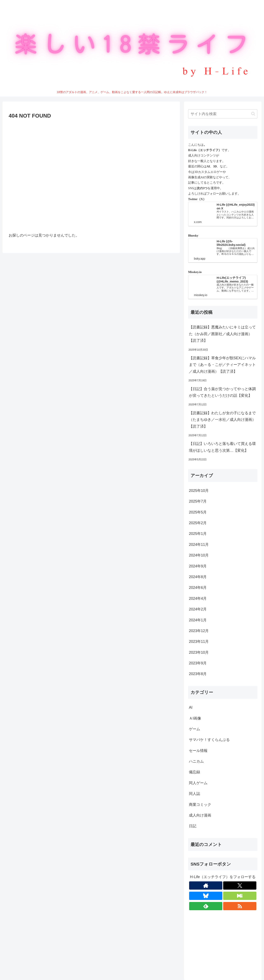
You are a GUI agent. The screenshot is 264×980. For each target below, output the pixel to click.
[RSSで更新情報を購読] (240, 906)
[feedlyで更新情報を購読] (206, 906)
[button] (253, 114)
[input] (223, 114)
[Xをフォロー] (240, 885)
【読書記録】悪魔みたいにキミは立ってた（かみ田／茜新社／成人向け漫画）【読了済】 (222, 334)
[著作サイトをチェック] (206, 885)
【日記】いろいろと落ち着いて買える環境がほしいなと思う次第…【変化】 (222, 447)
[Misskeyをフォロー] (240, 896)
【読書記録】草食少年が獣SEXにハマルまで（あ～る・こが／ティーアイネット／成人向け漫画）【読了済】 (222, 365)
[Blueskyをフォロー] (206, 896)
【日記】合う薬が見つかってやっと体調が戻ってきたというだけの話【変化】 (222, 392)
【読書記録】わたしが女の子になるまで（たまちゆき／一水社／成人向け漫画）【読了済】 (222, 420)
